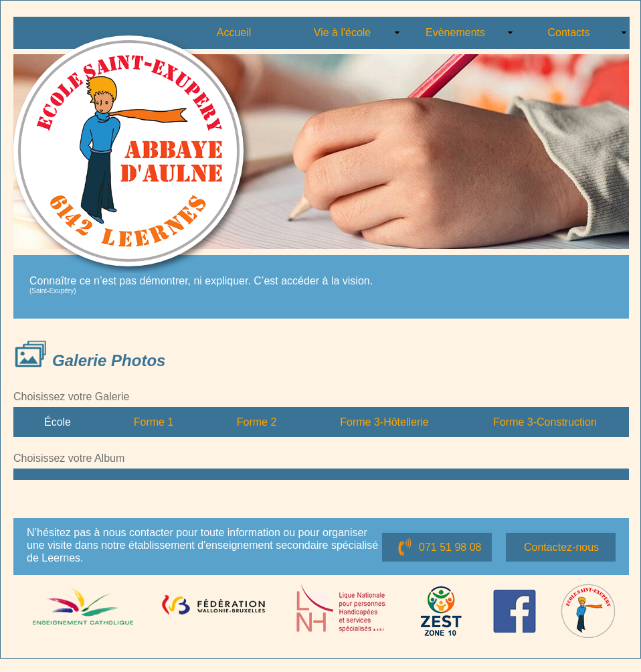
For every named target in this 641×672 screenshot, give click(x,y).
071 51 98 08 (450, 547)
